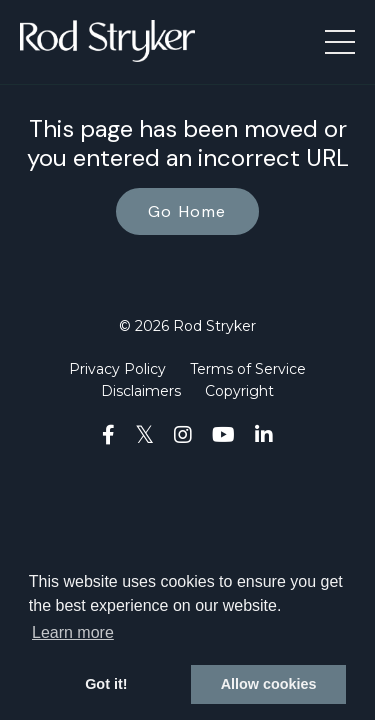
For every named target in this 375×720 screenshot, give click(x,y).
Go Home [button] (187, 211)
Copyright (239, 391)
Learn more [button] (73, 632)
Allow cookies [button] (269, 684)
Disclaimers (141, 391)
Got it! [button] (106, 684)
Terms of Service (248, 369)
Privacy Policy (117, 369)
